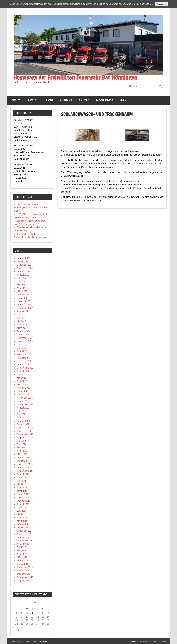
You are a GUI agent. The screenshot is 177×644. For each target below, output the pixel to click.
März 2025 (22, 291)
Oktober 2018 (24, 501)
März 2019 (22, 491)
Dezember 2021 (25, 394)
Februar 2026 (24, 258)
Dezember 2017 (25, 531)
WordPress (143, 641)
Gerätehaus (66, 100)
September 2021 (25, 404)
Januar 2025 (23, 298)
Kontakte (44, 642)
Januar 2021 (23, 424)
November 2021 (25, 398)
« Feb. (17, 630)
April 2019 (22, 488)
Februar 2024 (24, 331)
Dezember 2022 (25, 361)
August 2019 (23, 474)
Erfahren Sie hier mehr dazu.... (138, 4)
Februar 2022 (24, 388)
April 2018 (22, 517)
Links (123, 100)
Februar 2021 (24, 421)
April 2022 (22, 381)
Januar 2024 (23, 335)
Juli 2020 (21, 441)
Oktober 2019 (24, 468)
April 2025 (22, 288)
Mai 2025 (21, 285)
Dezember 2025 (25, 265)
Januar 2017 (23, 564)
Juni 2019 (22, 481)
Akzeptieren (162, 4)
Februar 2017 (24, 561)
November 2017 (25, 534)
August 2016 (23, 581)
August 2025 (23, 275)
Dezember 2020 (25, 428)
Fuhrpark (84, 100)
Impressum (15, 642)
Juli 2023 (21, 345)
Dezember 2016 (25, 567)
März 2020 (22, 454)
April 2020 (22, 451)
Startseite (16, 100)
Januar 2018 (23, 527)
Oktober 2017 (24, 537)
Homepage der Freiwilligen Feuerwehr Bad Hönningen (75, 77)
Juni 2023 (22, 348)
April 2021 (22, 418)
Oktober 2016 (24, 574)
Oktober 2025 (24, 271)
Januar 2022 (23, 391)
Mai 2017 (21, 551)
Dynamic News (159, 641)
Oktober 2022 (24, 365)
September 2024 (25, 308)
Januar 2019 (23, 494)
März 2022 (22, 384)
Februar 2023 (24, 358)
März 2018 (22, 521)
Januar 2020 (23, 461)
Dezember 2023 (25, 338)
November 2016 (25, 571)
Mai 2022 (21, 378)
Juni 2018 (22, 511)
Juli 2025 (21, 278)
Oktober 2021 (24, 401)
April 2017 (22, 554)
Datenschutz (30, 642)
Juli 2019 (21, 478)
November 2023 (25, 341)
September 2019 (25, 471)
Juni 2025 (22, 281)
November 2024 (25, 301)
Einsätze (49, 100)
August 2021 (23, 408)
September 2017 (25, 541)
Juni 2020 (22, 444)
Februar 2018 (24, 524)
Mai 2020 (21, 448)
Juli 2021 (21, 411)
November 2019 (25, 464)
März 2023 (22, 355)
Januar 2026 (23, 261)
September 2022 (25, 368)
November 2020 (25, 431)
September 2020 (25, 434)
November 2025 (25, 268)
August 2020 (23, 438)
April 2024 (22, 325)
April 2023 (22, 351)
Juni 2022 (22, 375)
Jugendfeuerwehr (104, 100)
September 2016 (25, 577)
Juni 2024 (22, 318)
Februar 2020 (24, 458)
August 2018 (23, 504)
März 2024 (22, 328)
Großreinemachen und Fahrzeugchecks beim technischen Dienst (31, 207)
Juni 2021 (22, 414)
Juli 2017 (21, 547)
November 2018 (25, 498)
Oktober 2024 (24, 305)
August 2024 (23, 311)
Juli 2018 (21, 507)
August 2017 (23, 544)
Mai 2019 (21, 484)
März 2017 (22, 557)
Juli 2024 (21, 315)
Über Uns (33, 100)
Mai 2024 (21, 321)
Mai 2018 (21, 514)
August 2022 (23, 371)
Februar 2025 (24, 295)
